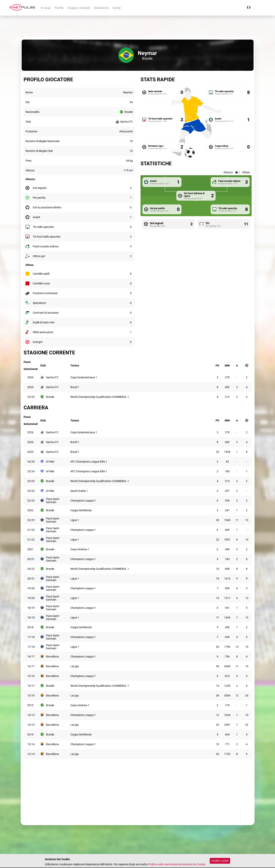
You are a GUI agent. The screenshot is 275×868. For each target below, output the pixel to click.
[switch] (238, 172)
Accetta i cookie (220, 861)
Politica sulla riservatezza (164, 864)
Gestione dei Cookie (193, 864)
